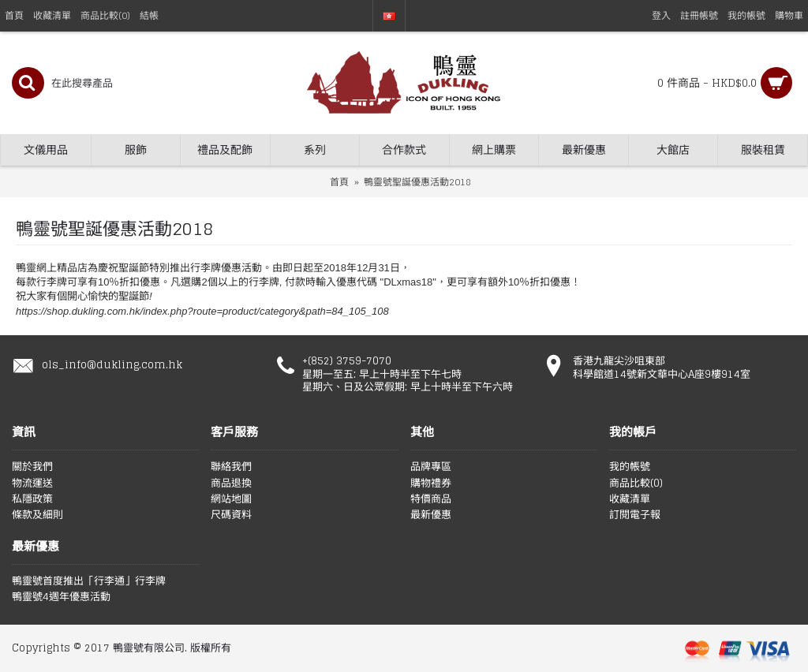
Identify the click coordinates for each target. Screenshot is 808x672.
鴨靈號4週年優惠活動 (61, 597)
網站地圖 (231, 499)
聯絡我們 (231, 467)
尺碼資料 (231, 515)
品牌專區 (431, 467)
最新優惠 (431, 515)
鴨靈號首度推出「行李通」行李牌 (89, 581)
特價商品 (431, 499)
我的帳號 (630, 467)
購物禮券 (431, 483)
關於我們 (32, 467)
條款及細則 (37, 515)
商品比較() (636, 483)
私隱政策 (32, 499)
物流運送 (32, 483)
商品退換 (231, 483)
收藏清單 (630, 499)
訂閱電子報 (635, 515)
